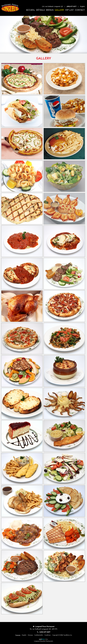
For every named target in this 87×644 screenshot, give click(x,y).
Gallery (59, 10)
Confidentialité (39, 635)
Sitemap (30, 635)
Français (18, 635)
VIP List (69, 10)
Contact (80, 10)
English (24, 635)
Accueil (30, 10)
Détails (40, 10)
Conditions (48, 635)
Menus (50, 10)
